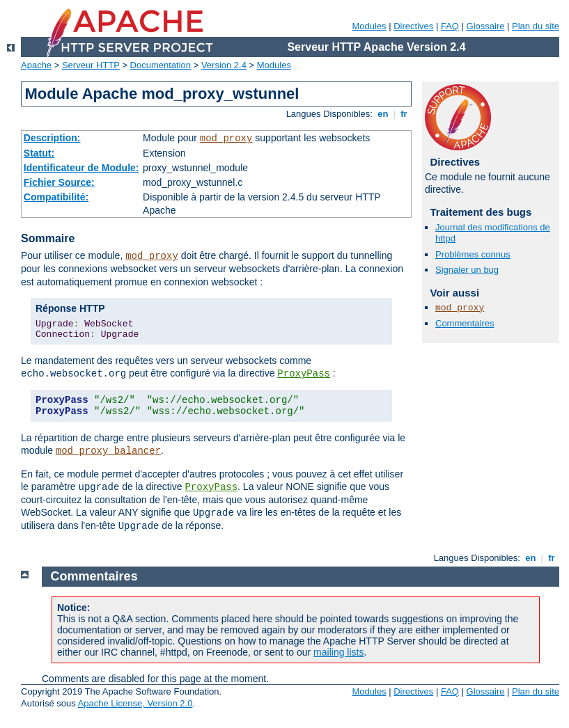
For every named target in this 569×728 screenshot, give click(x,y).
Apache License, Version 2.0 (135, 703)
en (383, 114)
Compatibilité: (56, 197)
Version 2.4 (224, 65)
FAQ (450, 26)
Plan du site (536, 26)
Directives (413, 26)
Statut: (39, 153)
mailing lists (338, 652)
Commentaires (465, 323)
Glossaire (486, 26)
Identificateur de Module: (81, 168)
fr (404, 114)
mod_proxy (226, 139)
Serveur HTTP (91, 65)
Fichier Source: (59, 182)
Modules (369, 26)
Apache (36, 65)
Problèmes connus (473, 254)
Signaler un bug (467, 270)
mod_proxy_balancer (108, 451)
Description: (52, 138)
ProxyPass (304, 374)
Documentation (161, 65)
